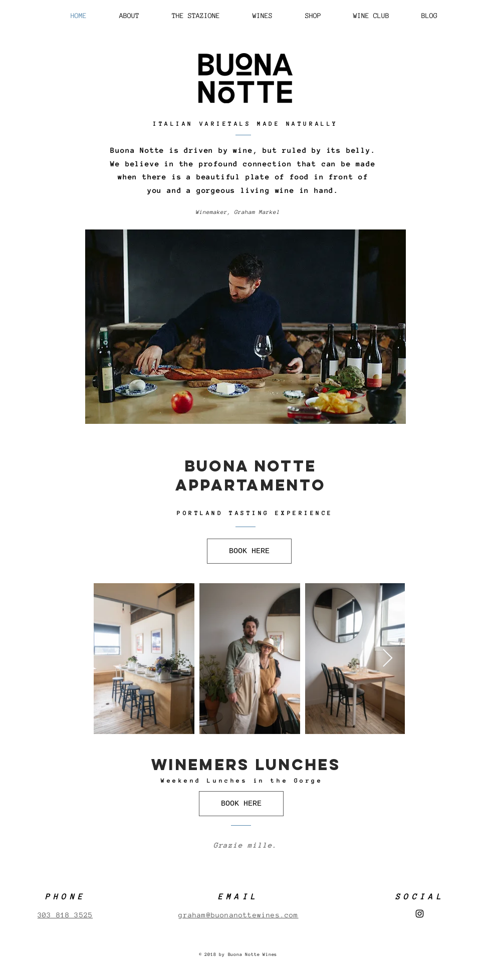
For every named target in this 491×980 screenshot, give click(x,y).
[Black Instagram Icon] (420, 914)
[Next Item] (388, 659)
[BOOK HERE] (249, 551)
